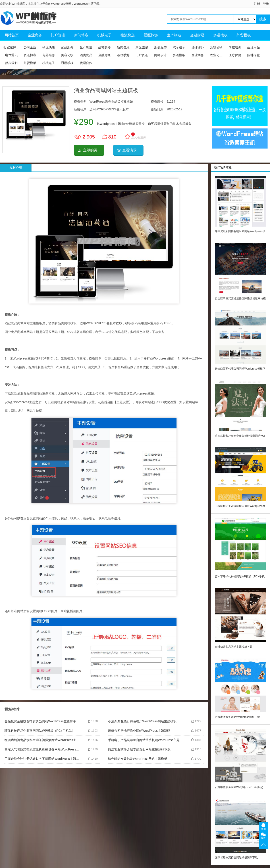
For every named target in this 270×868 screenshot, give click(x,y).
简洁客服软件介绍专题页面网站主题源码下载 (139, 749)
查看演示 (129, 150)
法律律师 (198, 47)
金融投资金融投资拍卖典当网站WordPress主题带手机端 (43, 721)
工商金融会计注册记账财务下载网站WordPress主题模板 (43, 759)
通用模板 (67, 63)
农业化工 (216, 55)
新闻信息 (123, 47)
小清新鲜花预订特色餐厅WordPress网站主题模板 (142, 721)
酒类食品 (86, 55)
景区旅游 (151, 35)
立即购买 (90, 150)
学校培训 (235, 47)
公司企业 (30, 47)
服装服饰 (160, 47)
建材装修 (104, 47)
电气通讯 (11, 55)
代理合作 (86, 63)
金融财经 (197, 35)
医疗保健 (235, 55)
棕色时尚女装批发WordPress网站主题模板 (138, 759)
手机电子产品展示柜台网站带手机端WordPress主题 (144, 740)
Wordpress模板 (61, 4)
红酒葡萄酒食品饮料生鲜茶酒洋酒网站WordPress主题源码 (43, 740)
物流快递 (128, 35)
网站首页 (12, 35)
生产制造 (174, 35)
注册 (257, 4)
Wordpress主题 (84, 4)
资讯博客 (30, 55)
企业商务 (35, 35)
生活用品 (253, 47)
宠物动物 (216, 47)
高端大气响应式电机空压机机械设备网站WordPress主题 (43, 749)
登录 (266, 4)
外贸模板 (244, 35)
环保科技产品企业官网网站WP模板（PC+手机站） (40, 731)
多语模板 (220, 35)
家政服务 (67, 47)
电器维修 (49, 55)
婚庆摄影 (11, 63)
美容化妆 (67, 55)
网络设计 (160, 55)
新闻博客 (81, 35)
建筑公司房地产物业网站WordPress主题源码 (139, 731)
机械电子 (104, 35)
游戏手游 (123, 55)
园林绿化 (253, 55)
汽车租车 (179, 47)
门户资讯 (58, 35)
